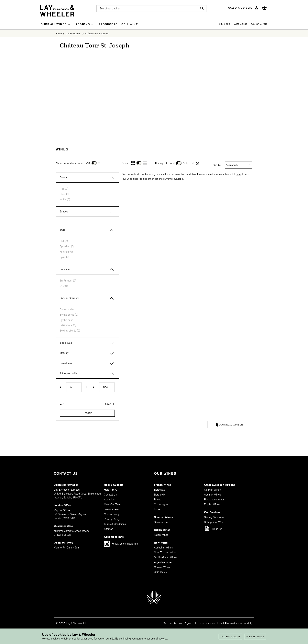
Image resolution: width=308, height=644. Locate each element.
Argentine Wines (163, 562)
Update (87, 413)
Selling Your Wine (214, 522)
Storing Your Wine (214, 517)
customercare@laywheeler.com (71, 531)
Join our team (112, 509)
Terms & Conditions (115, 524)
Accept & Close (230, 636)
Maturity (64, 353)
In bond (170, 163)
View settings (255, 636)
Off (88, 163)
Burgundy (159, 495)
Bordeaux (159, 490)
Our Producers (73, 33)
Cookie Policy (112, 514)
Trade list (213, 528)
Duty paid (188, 163)
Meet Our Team (113, 504)
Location (65, 269)
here (239, 174)
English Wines (212, 504)
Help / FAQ (111, 490)
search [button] (202, 8)
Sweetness (66, 363)
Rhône (158, 499)
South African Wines (165, 557)
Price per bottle (68, 373)
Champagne (161, 504)
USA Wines (160, 572)
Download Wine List (232, 425)
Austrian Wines (212, 495)
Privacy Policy (112, 519)
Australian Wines (163, 547)
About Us (109, 499)
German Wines (212, 490)
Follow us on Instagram (125, 544)
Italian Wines (161, 535)
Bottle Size (66, 343)
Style (62, 230)
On (100, 163)
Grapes (64, 211)
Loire (157, 509)
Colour (63, 177)
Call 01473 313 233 (240, 8)
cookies (163, 639)
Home (59, 33)
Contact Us (110, 495)
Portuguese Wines (214, 499)
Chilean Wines (162, 567)
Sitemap (109, 529)
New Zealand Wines (165, 552)
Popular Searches (70, 298)
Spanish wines (162, 522)
